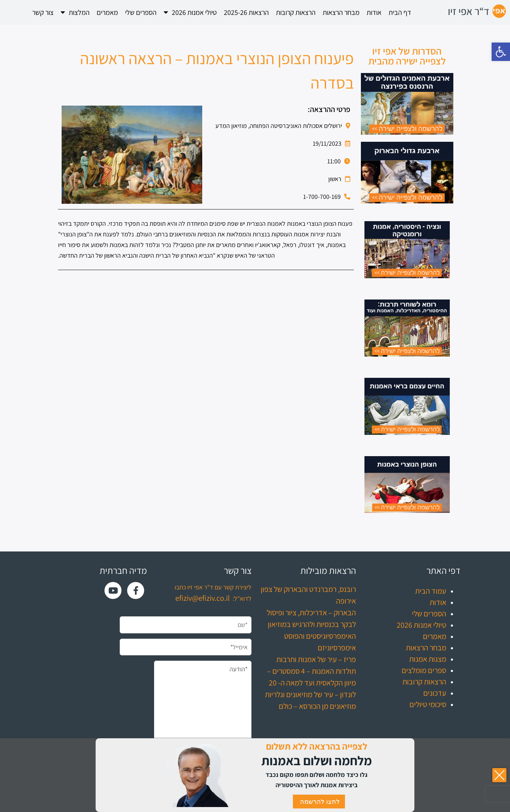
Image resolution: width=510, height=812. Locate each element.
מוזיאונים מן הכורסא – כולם (317, 706)
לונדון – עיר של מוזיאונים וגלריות (310, 694)
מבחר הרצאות (341, 12)
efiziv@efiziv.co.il (203, 598)
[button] (501, 52)
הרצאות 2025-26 (246, 12)
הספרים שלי (141, 12)
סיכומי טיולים (428, 704)
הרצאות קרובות (296, 12)
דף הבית (400, 12)
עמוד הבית (431, 591)
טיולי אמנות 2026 (190, 12)
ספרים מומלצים (424, 670)
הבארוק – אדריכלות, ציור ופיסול (311, 612)
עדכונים (435, 693)
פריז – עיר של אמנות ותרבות (316, 659)
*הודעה (203, 709)
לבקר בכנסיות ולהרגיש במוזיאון (312, 624)
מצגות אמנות (428, 659)
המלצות (75, 12)
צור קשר (43, 12)
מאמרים (107, 12)
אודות (374, 12)
